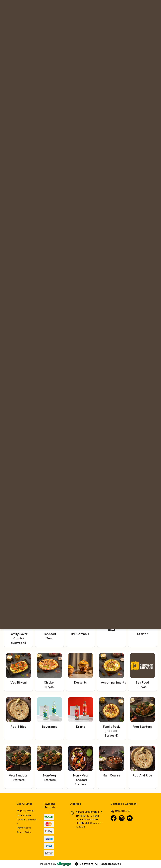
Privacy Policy (24, 815)
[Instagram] (122, 818)
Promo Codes (24, 828)
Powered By (56, 864)
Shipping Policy (25, 811)
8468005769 (120, 811)
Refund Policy (24, 832)
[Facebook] (114, 818)
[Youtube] (130, 818)
